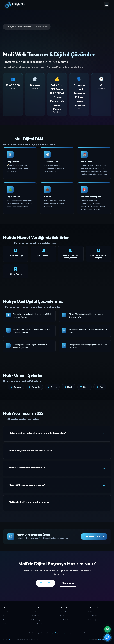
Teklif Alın (46, 584)
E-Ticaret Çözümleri (39, 621)
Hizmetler (6, 613)
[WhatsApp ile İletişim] (107, 629)
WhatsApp (68, 584)
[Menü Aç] (107, 5)
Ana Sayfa (10, 27)
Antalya (63, 617)
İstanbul (63, 613)
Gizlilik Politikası (94, 617)
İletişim (5, 621)
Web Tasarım (36, 613)
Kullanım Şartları (94, 621)
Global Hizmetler (24, 27)
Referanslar (7, 617)
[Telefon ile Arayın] (107, 637)
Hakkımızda (93, 613)
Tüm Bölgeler (65, 621)
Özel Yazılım (36, 617)
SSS (4, 624)
